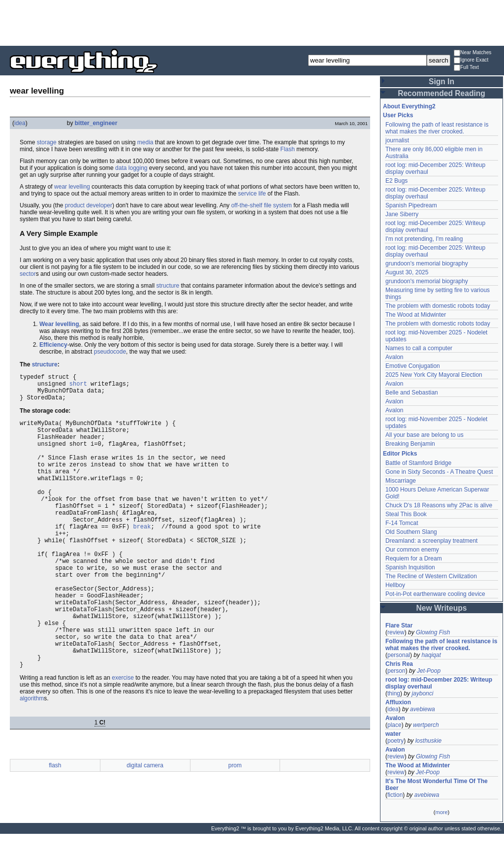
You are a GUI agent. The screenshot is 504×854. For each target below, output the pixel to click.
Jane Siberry (402, 214)
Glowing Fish (433, 632)
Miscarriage (401, 481)
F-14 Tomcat (402, 523)
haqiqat (431, 655)
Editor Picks (400, 454)
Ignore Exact (471, 60)
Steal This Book (406, 514)
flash (55, 824)
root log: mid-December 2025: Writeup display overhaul (439, 683)
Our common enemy (412, 550)
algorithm (32, 757)
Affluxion (398, 702)
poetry (395, 741)
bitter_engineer (96, 123)
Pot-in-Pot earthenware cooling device (435, 594)
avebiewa (423, 709)
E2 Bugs (396, 181)
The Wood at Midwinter (416, 315)
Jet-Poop (429, 671)
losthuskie (428, 741)
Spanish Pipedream (411, 205)
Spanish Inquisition (410, 567)
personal (399, 655)
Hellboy (395, 585)
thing (394, 693)
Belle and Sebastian (412, 393)
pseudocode (110, 352)
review (396, 632)
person (396, 671)
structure (168, 286)
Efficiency (53, 345)
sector (28, 274)
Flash (288, 149)
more (441, 812)
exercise (123, 737)
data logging (131, 168)
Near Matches (472, 53)
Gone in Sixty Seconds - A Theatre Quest (439, 472)
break (142, 556)
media (145, 142)
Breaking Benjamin (410, 444)
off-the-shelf (247, 205)
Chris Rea (399, 664)
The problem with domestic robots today (438, 306)
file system (278, 205)
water (393, 734)
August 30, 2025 (407, 272)
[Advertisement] (252, 22)
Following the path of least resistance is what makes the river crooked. (437, 128)
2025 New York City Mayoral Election (434, 375)
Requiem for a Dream (414, 558)
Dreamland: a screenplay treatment (431, 541)
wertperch (426, 725)
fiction (395, 795)
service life (252, 194)
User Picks (398, 115)
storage (47, 142)
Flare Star (399, 625)
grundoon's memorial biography (427, 263)
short (78, 386)
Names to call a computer (419, 348)
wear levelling (72, 187)
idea (20, 123)
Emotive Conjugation (413, 366)
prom (235, 824)
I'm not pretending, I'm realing (424, 239)
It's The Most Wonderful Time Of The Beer (437, 785)
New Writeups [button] (442, 608)
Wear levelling (59, 324)
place (394, 725)
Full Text (466, 68)
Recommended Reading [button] (441, 93)
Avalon (394, 357)
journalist (397, 140)
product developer (89, 205)
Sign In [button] (441, 82)
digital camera (145, 824)
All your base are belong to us (425, 435)
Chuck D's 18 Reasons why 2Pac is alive (439, 505)
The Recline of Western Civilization (431, 576)
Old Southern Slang (411, 532)
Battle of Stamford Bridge (418, 463)
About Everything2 (409, 106)
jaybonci (422, 693)
